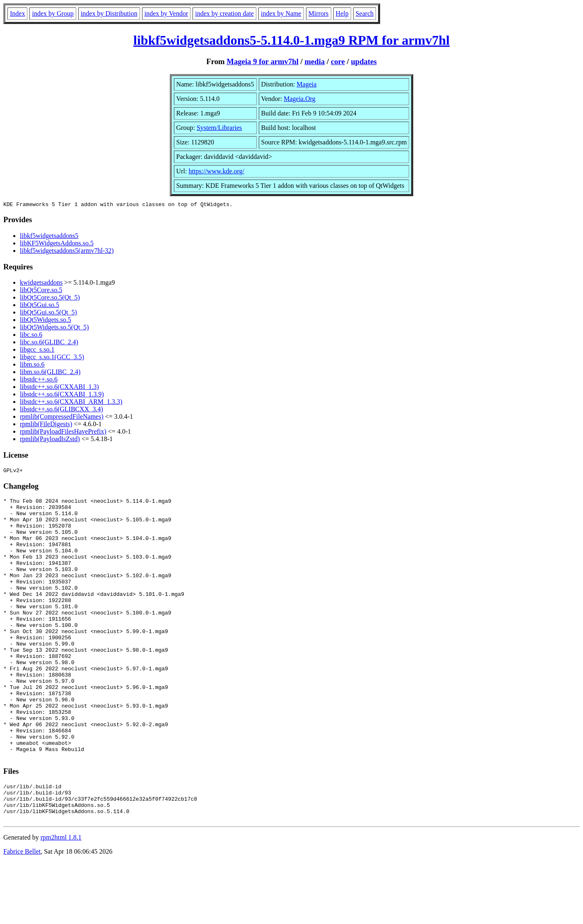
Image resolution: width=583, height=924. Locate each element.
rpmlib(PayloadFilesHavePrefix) (63, 433)
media (314, 61)
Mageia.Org (300, 99)
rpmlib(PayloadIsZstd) (50, 440)
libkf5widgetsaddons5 (49, 237)
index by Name (281, 13)
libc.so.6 (31, 336)
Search (365, 13)
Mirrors (319, 13)
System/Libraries (219, 128)
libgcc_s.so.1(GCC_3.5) (52, 358)
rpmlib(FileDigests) (46, 425)
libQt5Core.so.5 (41, 291)
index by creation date (224, 13)
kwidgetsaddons (41, 284)
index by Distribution (109, 13)
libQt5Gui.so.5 (40, 306)
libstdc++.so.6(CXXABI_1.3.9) (62, 395)
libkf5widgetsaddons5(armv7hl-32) (67, 252)
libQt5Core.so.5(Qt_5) (50, 299)
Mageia (306, 84)
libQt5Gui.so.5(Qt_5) (48, 313)
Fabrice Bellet (22, 913)
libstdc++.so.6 (39, 380)
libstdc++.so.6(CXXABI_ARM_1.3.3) (71, 403)
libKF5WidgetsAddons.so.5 (57, 244)
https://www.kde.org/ (216, 171)
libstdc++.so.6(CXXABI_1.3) (59, 388)
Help (342, 13)
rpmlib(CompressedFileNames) (62, 418)
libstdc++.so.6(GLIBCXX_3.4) (61, 410)
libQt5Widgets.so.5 (46, 321)
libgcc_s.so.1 (37, 351)
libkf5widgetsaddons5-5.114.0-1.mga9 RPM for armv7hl (291, 40)
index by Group (53, 13)
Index (17, 13)
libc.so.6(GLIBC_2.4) (49, 343)
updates (364, 61)
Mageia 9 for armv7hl (263, 61)
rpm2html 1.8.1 (61, 899)
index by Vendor (166, 13)
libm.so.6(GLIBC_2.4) (50, 373)
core (338, 61)
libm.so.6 (32, 366)
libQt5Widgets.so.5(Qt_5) (54, 328)
